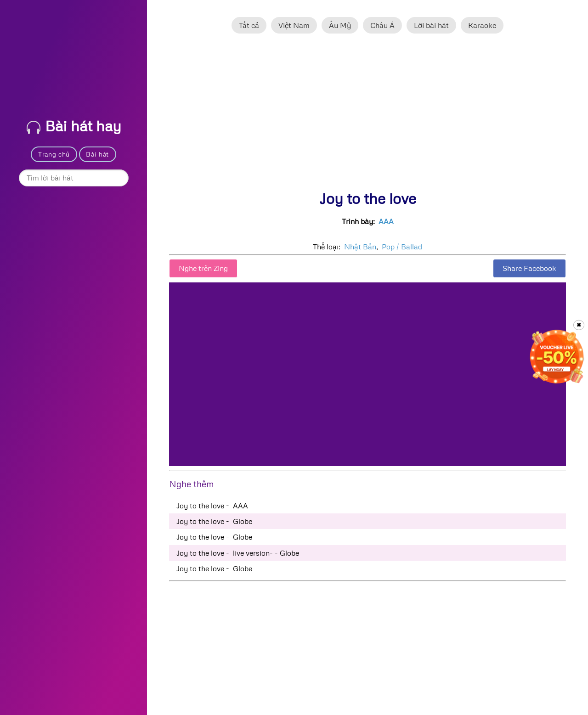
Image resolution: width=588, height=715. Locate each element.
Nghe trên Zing (203, 268)
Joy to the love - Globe (214, 521)
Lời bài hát (431, 25)
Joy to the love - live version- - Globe (238, 553)
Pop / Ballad (402, 247)
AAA (386, 221)
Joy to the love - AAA (212, 506)
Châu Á (382, 25)
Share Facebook (529, 268)
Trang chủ (54, 154)
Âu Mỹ (340, 25)
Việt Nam (294, 25)
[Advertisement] (367, 116)
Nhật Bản (360, 247)
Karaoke (482, 25)
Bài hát (97, 154)
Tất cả (249, 25)
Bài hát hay (74, 126)
